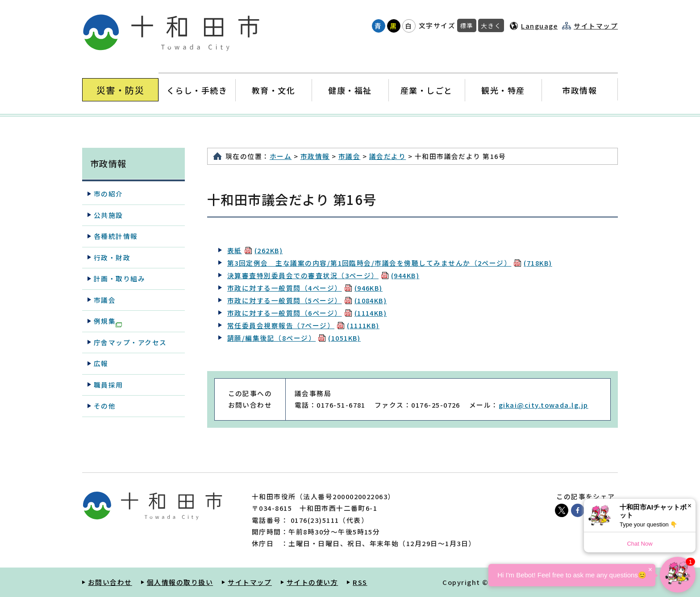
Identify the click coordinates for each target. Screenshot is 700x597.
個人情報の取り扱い (180, 582)
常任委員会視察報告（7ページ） (303, 325)
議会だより (387, 156)
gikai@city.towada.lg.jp (544, 405)
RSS (360, 582)
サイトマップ (596, 26)
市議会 (349, 156)
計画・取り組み (119, 278)
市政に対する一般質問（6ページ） (307, 313)
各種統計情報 (116, 236)
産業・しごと (427, 90)
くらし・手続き (197, 90)
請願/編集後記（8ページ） (294, 338)
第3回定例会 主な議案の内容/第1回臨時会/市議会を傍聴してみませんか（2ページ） (390, 263)
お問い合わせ (110, 582)
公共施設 (108, 215)
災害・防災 (120, 90)
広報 (101, 363)
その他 (105, 406)
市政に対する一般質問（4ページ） (305, 288)
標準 (467, 25)
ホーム (281, 156)
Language (539, 26)
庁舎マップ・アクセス (130, 342)
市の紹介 (108, 194)
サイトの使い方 (312, 582)
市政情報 (579, 90)
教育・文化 (273, 90)
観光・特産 (503, 90)
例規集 (108, 321)
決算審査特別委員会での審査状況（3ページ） (323, 275)
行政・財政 (112, 257)
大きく (491, 25)
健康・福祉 (350, 90)
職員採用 (108, 385)
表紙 (255, 250)
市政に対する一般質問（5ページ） (307, 300)
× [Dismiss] (690, 506)
